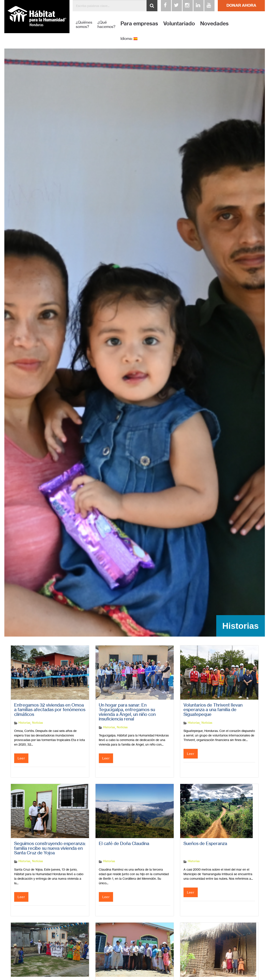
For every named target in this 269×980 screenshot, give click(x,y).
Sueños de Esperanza (205, 843)
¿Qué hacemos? (106, 24)
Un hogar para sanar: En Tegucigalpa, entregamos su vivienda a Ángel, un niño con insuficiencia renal (127, 712)
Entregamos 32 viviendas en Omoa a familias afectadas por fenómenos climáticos (50, 710)
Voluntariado (179, 23)
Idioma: (129, 39)
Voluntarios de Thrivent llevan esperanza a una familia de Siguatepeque (213, 710)
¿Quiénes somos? (84, 24)
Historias (24, 723)
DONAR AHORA (241, 5)
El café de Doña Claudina (124, 843)
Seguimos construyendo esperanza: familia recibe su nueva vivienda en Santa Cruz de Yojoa (50, 848)
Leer (21, 758)
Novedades (214, 23)
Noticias (38, 723)
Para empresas (139, 23)
